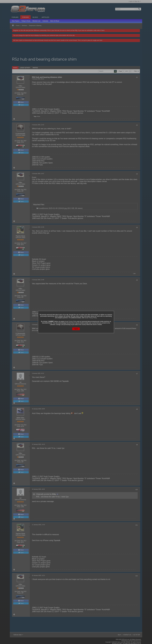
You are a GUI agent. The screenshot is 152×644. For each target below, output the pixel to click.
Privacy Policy (93, 318)
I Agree (76, 329)
